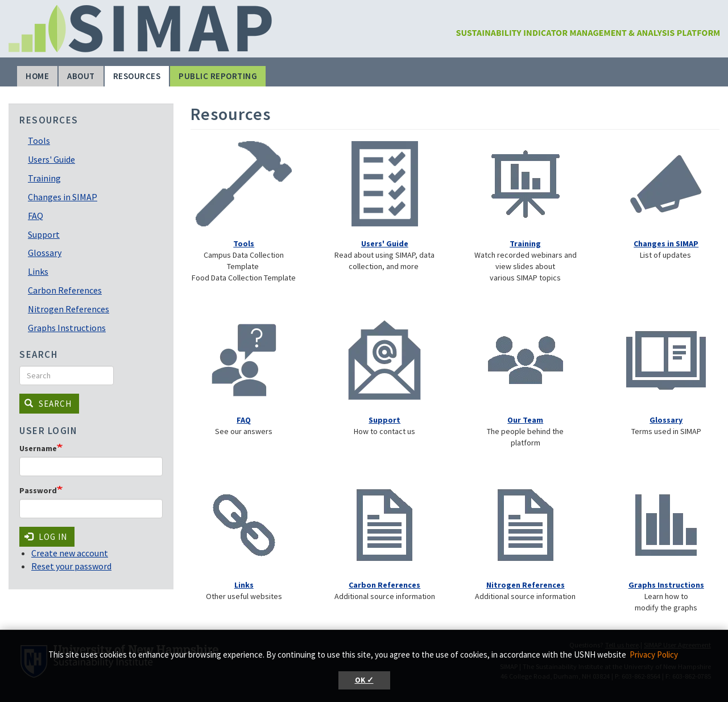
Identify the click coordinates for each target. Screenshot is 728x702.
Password (38, 490)
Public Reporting (218, 76)
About (81, 76)
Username (38, 448)
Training (44, 178)
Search (48, 404)
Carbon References (65, 290)
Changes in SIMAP (63, 197)
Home (37, 76)
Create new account (70, 553)
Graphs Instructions (67, 328)
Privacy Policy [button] (654, 654)
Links (38, 271)
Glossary (45, 253)
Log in (46, 537)
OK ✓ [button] (364, 680)
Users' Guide (51, 159)
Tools (39, 141)
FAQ (36, 216)
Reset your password (71, 566)
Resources (137, 76)
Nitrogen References (69, 309)
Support (44, 234)
